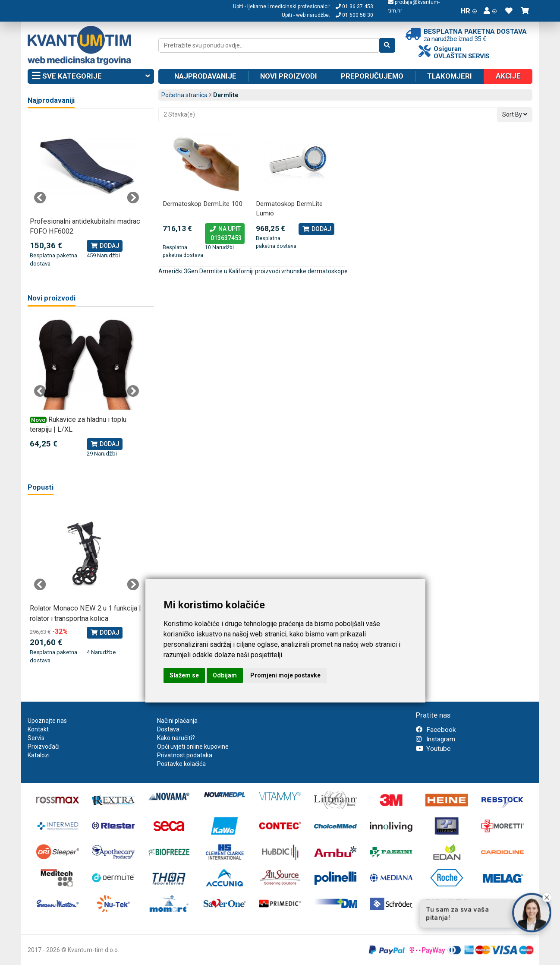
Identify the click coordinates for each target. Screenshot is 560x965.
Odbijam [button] (225, 675)
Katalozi (39, 755)
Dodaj (316, 229)
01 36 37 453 (354, 6)
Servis (36, 738)
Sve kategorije (91, 76)
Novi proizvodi (289, 76)
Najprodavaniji (51, 100)
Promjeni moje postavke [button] (285, 675)
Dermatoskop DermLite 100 (203, 204)
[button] (490, 11)
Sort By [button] (515, 114)
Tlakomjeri (450, 76)
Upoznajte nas (47, 721)
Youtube (433, 749)
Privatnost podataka (185, 755)
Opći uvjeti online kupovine (193, 747)
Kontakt (38, 729)
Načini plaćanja (177, 721)
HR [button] (469, 11)
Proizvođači (44, 747)
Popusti (41, 487)
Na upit (225, 234)
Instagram (436, 739)
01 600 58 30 (354, 15)
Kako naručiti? (176, 738)
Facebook (436, 730)
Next (133, 198)
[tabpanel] (87, 193)
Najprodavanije (205, 76)
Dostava (168, 729)
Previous (40, 198)
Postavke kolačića (181, 764)
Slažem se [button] (184, 675)
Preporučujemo (372, 76)
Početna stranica (184, 95)
